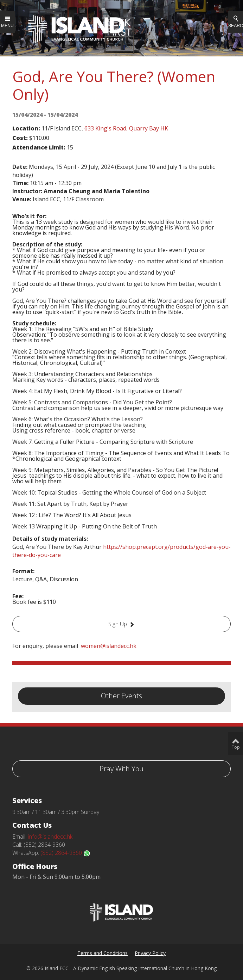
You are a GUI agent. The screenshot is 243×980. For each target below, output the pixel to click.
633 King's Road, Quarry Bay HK (126, 128)
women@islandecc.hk (109, 646)
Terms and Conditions (103, 953)
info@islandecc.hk (50, 837)
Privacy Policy (150, 953)
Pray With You (121, 769)
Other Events (121, 696)
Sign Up (118, 624)
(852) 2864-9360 (65, 853)
